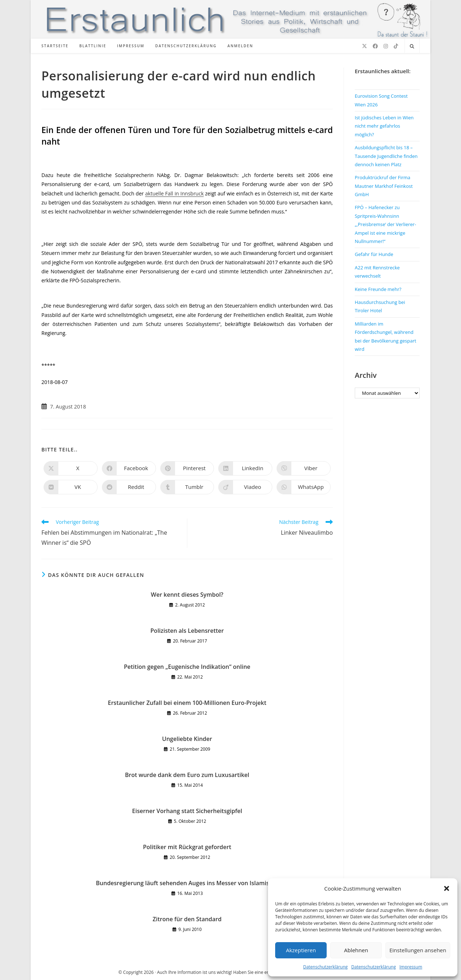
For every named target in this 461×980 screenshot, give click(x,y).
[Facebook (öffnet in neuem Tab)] (375, 46)
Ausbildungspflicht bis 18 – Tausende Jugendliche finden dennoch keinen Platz (386, 156)
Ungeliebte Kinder (187, 739)
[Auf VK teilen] (71, 487)
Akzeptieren (301, 950)
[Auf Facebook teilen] (129, 468)
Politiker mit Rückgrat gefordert (187, 847)
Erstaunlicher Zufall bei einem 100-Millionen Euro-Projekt (187, 703)
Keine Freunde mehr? (378, 289)
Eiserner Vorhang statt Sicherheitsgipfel (187, 811)
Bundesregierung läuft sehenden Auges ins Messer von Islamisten (187, 883)
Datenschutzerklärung (326, 967)
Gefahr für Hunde (374, 254)
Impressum (411, 967)
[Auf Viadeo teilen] (245, 487)
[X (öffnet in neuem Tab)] (364, 46)
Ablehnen (356, 950)
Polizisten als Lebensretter (187, 631)
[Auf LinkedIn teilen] (245, 468)
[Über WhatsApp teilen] (304, 487)
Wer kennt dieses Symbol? (187, 595)
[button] (447, 888)
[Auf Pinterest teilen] (187, 468)
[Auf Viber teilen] (304, 468)
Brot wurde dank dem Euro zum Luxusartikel (187, 775)
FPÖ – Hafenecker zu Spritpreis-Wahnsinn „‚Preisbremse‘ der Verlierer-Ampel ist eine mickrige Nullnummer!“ (385, 224)
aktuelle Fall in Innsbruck (174, 193)
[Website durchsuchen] (412, 47)
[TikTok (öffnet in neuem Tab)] (396, 46)
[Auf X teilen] (71, 468)
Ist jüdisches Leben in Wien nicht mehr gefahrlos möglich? (384, 126)
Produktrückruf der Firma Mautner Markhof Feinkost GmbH (384, 186)
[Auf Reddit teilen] (129, 487)
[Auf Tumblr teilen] (187, 487)
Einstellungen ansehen (418, 950)
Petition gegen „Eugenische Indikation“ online (187, 667)
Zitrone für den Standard (187, 919)
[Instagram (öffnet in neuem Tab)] (386, 46)
